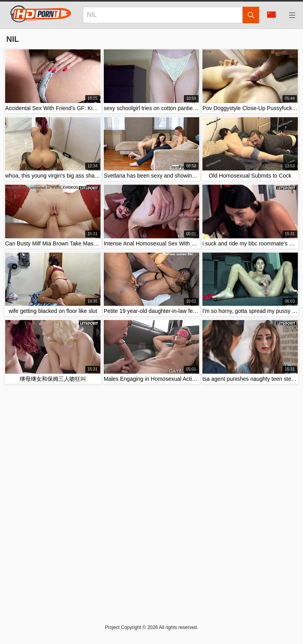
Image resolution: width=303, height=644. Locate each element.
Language (271, 15)
